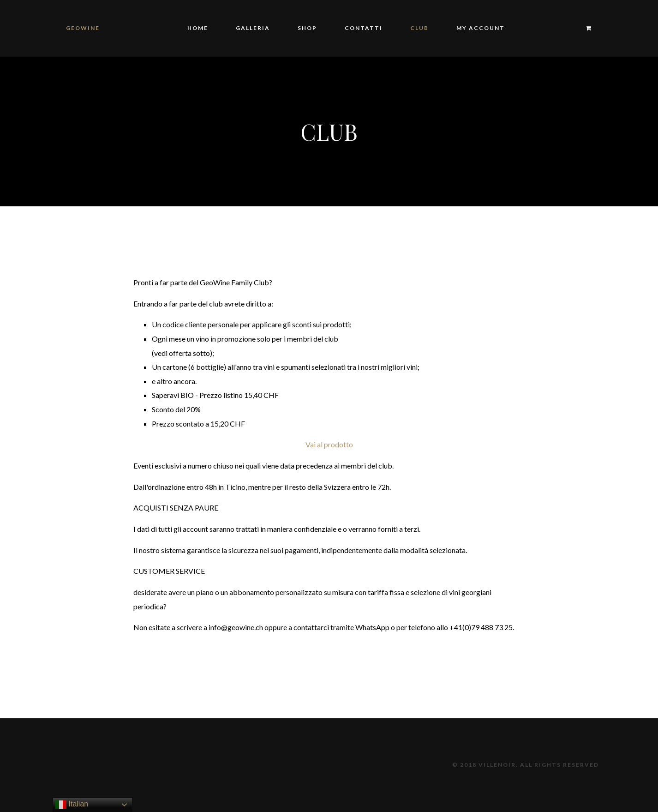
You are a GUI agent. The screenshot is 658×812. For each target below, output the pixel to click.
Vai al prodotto (329, 444)
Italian (72, 805)
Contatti (364, 28)
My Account (481, 28)
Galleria (253, 28)
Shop (307, 28)
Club (419, 28)
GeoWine (83, 28)
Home (198, 28)
